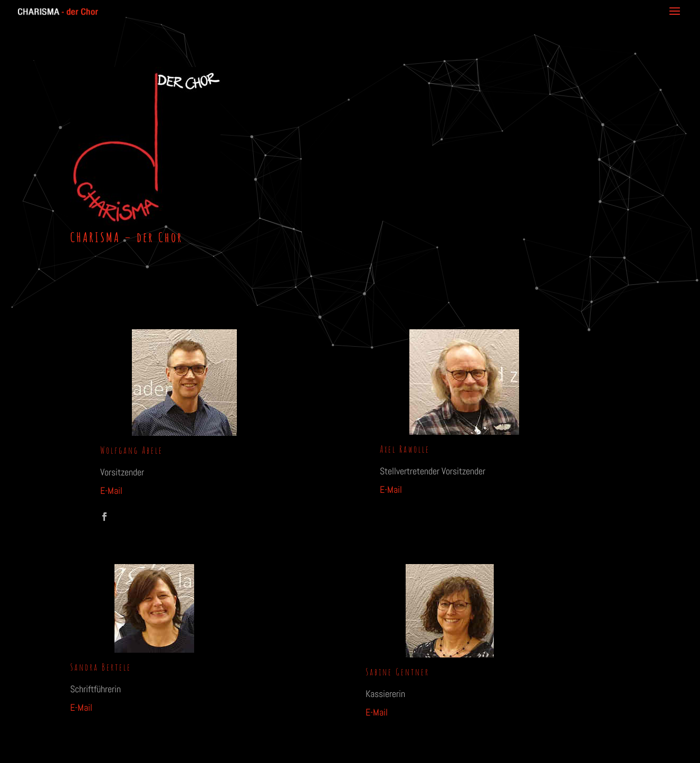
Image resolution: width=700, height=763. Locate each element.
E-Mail (111, 490)
